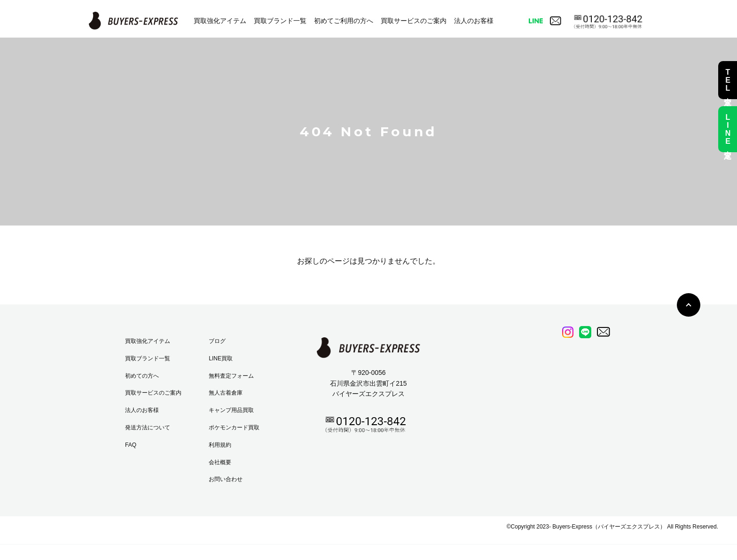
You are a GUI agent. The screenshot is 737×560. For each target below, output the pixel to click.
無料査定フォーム (231, 376)
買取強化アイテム (220, 21)
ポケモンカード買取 (234, 428)
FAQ (131, 445)
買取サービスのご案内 (414, 21)
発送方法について (148, 428)
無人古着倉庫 (226, 393)
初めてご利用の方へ (344, 21)
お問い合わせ (226, 479)
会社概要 (220, 462)
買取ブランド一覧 (280, 21)
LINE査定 (728, 129)
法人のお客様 (474, 21)
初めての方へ (142, 376)
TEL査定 (728, 80)
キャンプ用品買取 (231, 410)
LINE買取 (221, 358)
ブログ (217, 341)
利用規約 (220, 445)
